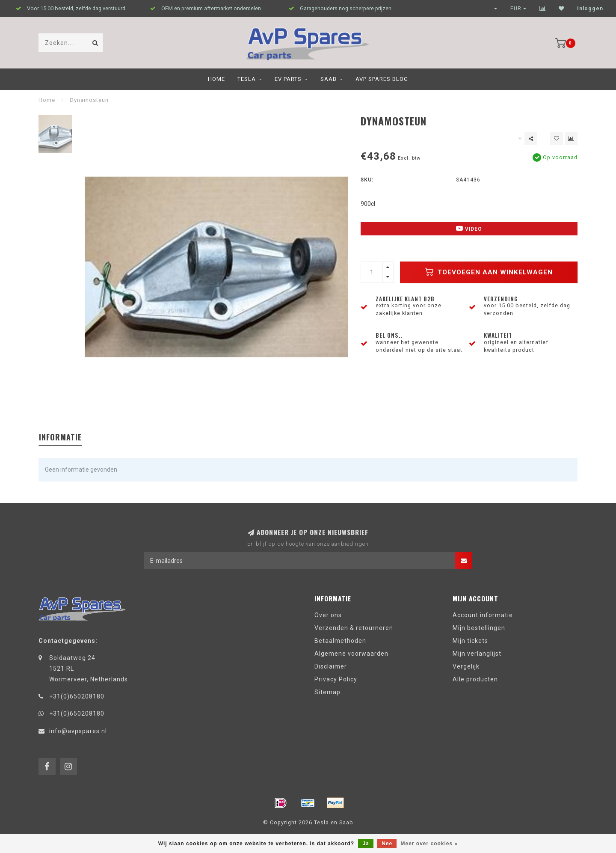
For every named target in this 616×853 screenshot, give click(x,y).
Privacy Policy (336, 679)
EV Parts (288, 79)
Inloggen (590, 9)
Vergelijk (466, 666)
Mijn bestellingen (479, 628)
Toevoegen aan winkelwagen (489, 272)
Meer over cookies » (429, 844)
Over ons (328, 615)
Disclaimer (331, 666)
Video (469, 228)
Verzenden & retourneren (354, 628)
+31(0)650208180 (77, 696)
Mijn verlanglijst (477, 654)
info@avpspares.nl (78, 731)
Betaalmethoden (340, 641)
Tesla (247, 79)
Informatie (60, 437)
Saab (329, 79)
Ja (366, 844)
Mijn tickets (470, 641)
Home (216, 79)
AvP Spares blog (382, 79)
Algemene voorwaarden (351, 654)
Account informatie (483, 615)
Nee (387, 844)
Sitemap (327, 692)
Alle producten (475, 679)
